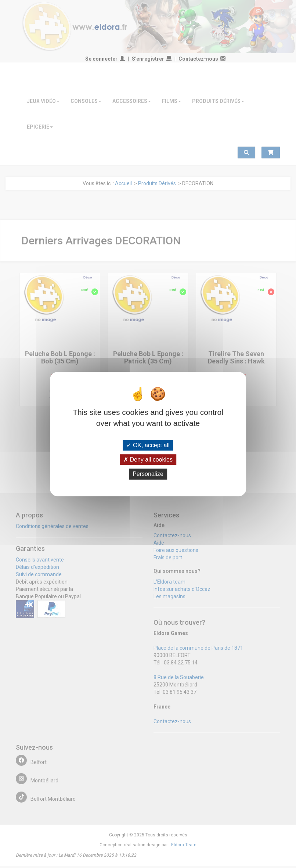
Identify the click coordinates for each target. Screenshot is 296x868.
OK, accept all (148, 445)
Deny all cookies (148, 460)
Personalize (148, 474)
